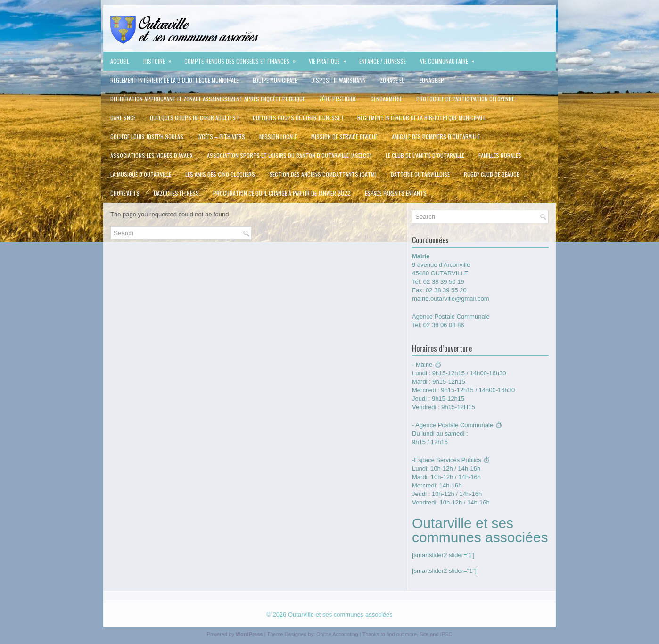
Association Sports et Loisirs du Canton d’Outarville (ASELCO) (289, 155)
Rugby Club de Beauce (491, 174)
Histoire (160, 58)
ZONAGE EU (392, 80)
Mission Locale (278, 136)
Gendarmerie (386, 99)
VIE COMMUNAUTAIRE (450, 58)
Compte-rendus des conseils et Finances (243, 58)
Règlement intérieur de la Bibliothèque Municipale (174, 80)
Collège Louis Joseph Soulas (147, 136)
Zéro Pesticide (338, 99)
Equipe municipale (275, 80)
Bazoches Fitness (176, 193)
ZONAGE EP (432, 80)
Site (424, 634)
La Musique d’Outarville (141, 174)
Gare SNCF (123, 118)
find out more (402, 634)
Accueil (120, 61)
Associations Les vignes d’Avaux (152, 155)
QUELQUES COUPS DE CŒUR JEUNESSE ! (298, 118)
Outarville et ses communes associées (340, 615)
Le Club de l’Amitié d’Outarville (425, 155)
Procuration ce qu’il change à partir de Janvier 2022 (282, 193)
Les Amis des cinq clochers (220, 174)
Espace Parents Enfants (396, 193)
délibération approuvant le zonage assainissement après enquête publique (208, 99)
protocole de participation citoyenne (465, 99)
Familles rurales (500, 155)
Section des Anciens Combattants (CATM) (323, 174)
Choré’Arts (125, 193)
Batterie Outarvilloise (420, 174)
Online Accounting (337, 634)
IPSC (446, 634)
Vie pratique (330, 58)
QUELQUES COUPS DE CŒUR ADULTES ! (194, 118)
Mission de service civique (344, 136)
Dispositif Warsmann (338, 80)
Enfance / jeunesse (383, 61)
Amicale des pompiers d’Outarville (436, 136)
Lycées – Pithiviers (221, 136)
